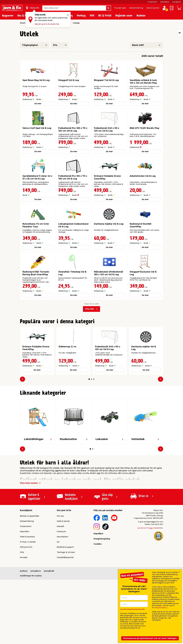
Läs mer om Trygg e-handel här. (150, 528)
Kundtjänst (177, 2)
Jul (58, 542)
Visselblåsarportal (65, 557)
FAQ (22, 552)
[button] (89, 379)
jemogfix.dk (49, 571)
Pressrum (61, 532)
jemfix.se (24, 571)
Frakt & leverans (27, 537)
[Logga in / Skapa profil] (164, 8)
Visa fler (90, 309)
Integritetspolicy (102, 539)
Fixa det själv (120, 8)
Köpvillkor (25, 532)
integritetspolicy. (161, 608)
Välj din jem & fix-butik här (47, 24)
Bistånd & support (65, 547)
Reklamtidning (136, 8)
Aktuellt (60, 526)
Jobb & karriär (153, 8)
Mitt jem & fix (26, 547)
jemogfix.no (36, 571)
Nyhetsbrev (165, 2)
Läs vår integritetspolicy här (132, 609)
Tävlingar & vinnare (66, 552)
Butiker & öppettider (30, 516)
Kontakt (24, 557)
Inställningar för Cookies (31, 576)
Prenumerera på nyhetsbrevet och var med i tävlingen (150, 638)
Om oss (60, 516)
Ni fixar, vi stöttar (28, 542)
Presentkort (152, 2)
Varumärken (62, 537)
